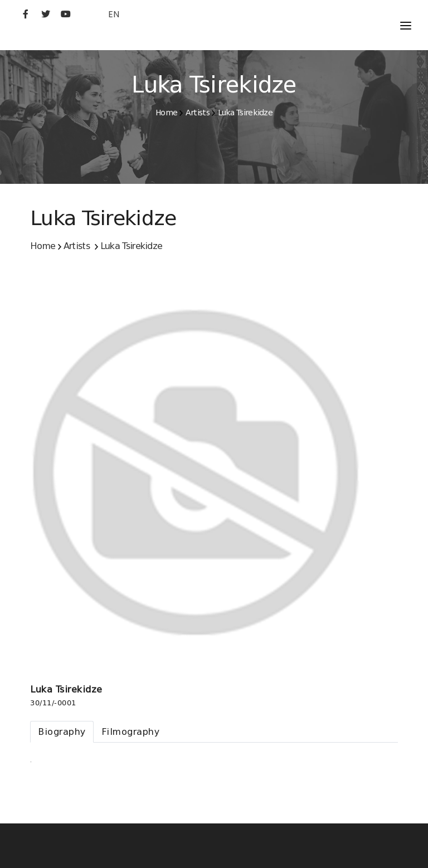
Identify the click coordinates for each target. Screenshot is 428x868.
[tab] (62, 732)
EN (114, 14)
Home (166, 113)
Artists (198, 113)
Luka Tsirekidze (245, 113)
